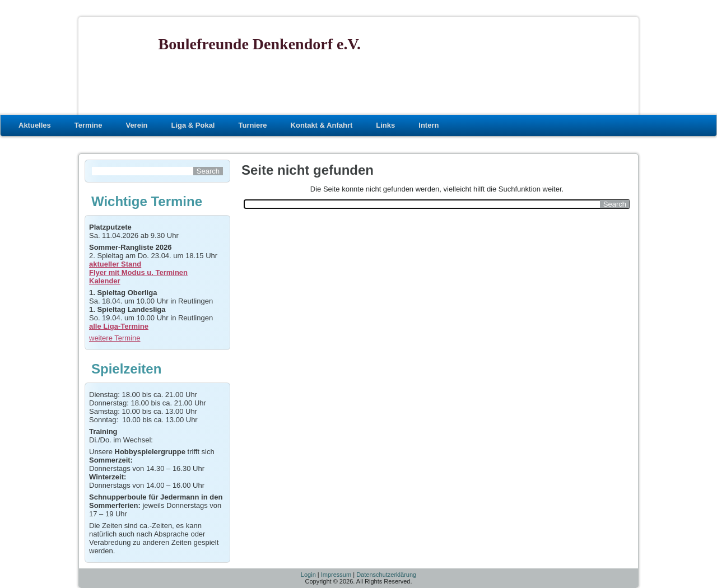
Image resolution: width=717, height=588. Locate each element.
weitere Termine (115, 338)
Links (385, 125)
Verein (136, 125)
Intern (429, 125)
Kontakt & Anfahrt (322, 125)
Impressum (336, 575)
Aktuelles (35, 125)
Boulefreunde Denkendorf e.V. (260, 44)
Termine (89, 125)
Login (308, 575)
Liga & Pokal (193, 125)
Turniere (252, 125)
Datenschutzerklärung (386, 575)
